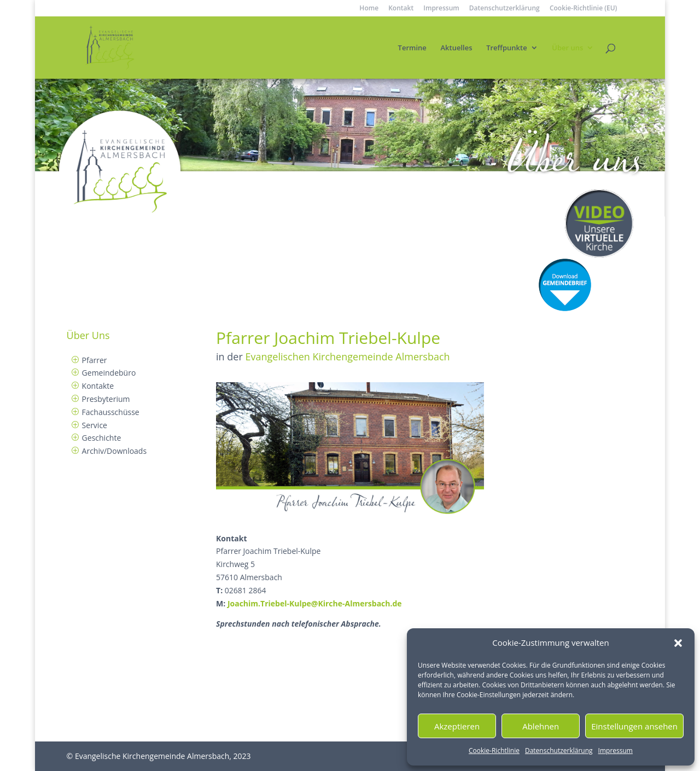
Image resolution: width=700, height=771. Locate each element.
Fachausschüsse (111, 412)
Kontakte (98, 386)
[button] (678, 643)
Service (95, 425)
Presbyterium (106, 399)
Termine (412, 48)
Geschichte (102, 438)
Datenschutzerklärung (559, 750)
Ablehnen (541, 726)
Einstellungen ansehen (634, 726)
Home (369, 9)
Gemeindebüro (109, 373)
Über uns (567, 48)
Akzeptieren (457, 726)
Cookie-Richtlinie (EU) (584, 9)
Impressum (616, 750)
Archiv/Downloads (115, 451)
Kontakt (401, 9)
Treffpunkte (507, 48)
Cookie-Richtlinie (494, 750)
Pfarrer (95, 360)
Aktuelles (456, 48)
